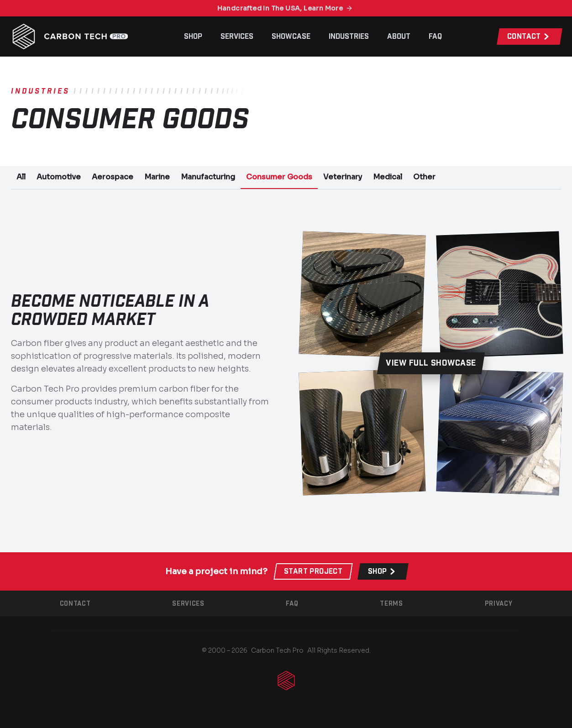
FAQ (435, 37)
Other (424, 177)
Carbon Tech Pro (277, 650)
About (399, 37)
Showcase (291, 37)
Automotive (59, 177)
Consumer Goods (279, 177)
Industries (349, 37)
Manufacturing (208, 177)
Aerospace (113, 177)
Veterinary (343, 177)
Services (237, 37)
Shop (193, 37)
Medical (388, 177)
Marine (157, 177)
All (21, 177)
